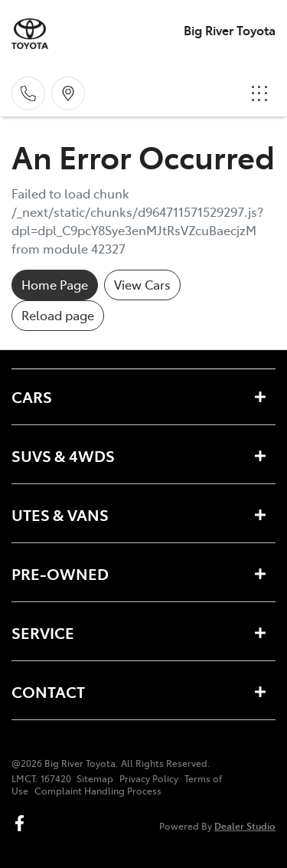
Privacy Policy (149, 778)
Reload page (58, 315)
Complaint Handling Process (98, 791)
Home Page (55, 284)
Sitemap (95, 778)
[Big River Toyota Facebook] (23, 823)
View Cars (142, 284)
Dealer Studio (245, 825)
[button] (259, 93)
